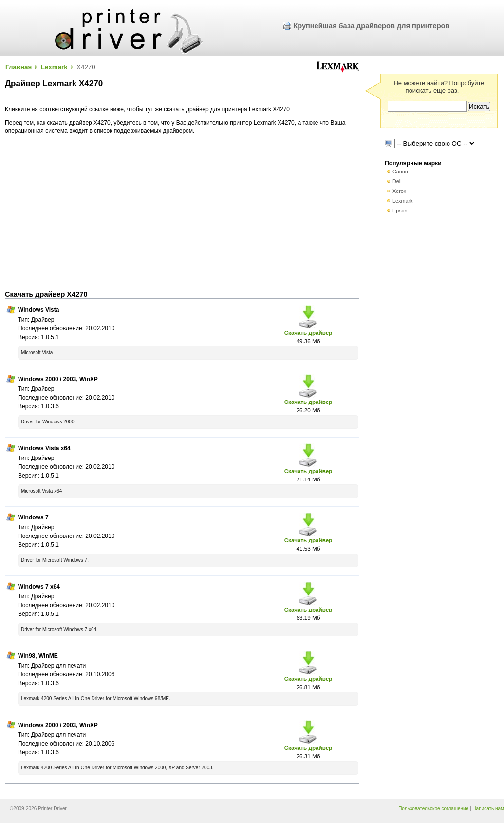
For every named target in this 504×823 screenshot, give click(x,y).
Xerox (399, 191)
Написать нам (488, 809)
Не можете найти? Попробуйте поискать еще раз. (439, 87)
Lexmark (54, 67)
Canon (400, 172)
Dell (397, 181)
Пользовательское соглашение (433, 809)
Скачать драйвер (308, 333)
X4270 (86, 67)
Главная (19, 67)
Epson (400, 211)
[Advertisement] (182, 212)
